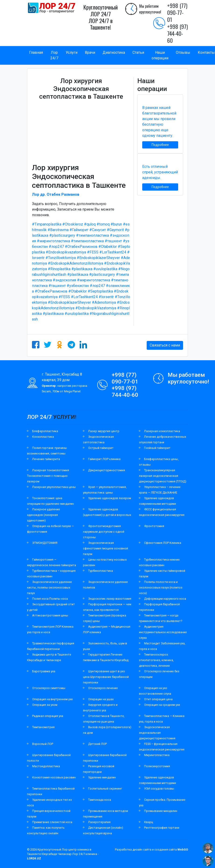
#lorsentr (106, 297)
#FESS (93, 252)
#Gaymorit (115, 230)
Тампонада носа (100, 800)
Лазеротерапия (99, 822)
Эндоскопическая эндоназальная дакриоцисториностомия (157, 733)
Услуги (72, 52)
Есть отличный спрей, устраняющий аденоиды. (160, 172)
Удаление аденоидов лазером (110, 498)
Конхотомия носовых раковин (54, 777)
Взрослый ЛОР (43, 744)
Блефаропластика (45, 431)
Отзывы (183, 52)
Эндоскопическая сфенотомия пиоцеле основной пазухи (106, 548)
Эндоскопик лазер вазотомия (110, 599)
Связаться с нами (165, 345)
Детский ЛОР (97, 744)
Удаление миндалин (102, 777)
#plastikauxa (82, 269)
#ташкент (113, 241)
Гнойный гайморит (157, 448)
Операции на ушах (101, 699)
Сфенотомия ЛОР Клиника (163, 543)
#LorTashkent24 (113, 252)
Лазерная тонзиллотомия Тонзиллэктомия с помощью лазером (48, 476)
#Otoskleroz (73, 224)
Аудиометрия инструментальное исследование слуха (163, 632)
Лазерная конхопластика (162, 431)
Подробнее (160, 145)
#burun (116, 224)
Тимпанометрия (43, 727)
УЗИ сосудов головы (159, 789)
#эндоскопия (64, 280)
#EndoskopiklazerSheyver (98, 258)
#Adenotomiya (104, 302)
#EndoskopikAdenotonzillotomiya (75, 263)
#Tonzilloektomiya (61, 258)
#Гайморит (79, 230)
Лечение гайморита (46, 459)
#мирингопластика (53, 241)
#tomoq (103, 224)
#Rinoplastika (59, 269)
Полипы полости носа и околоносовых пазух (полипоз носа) (161, 587)
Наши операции (160, 55)
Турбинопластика (101, 571)
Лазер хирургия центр (104, 431)
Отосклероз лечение (103, 688)
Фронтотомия (154, 526)
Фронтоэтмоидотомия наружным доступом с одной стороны (104, 532)
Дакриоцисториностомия (107, 470)
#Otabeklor (108, 247)
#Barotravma (58, 230)
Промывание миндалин (161, 811)
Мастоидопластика (46, 766)
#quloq (90, 224)
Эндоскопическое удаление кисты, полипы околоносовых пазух (49, 587)
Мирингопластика (157, 755)
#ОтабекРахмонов (81, 247)
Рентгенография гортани (162, 828)
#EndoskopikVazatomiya (96, 308)
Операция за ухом (45, 705)
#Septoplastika (100, 291)
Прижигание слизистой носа (52, 822)
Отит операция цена (158, 699)
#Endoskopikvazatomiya (66, 252)
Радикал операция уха (48, 716)
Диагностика (114, 52)
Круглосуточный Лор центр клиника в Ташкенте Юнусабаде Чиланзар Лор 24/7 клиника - (63, 854)
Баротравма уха (44, 671)
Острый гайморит (101, 448)
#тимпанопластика (92, 235)
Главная (36, 52)
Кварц (149, 822)
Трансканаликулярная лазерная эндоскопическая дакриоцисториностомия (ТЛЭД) (163, 476)
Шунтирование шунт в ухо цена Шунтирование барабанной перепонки (106, 677)
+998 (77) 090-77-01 (177, 12)
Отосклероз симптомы (49, 688)
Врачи (90, 52)
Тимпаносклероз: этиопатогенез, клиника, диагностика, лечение (156, 660)
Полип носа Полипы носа (50, 599)
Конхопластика (43, 437)
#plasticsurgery (62, 235)
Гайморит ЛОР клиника (104, 459)
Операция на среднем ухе (162, 705)
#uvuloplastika (105, 269)
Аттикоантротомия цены (50, 615)
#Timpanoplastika (47, 224)
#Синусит (98, 230)
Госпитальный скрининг (105, 789)
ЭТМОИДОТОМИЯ (45, 543)
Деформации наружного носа (165, 599)
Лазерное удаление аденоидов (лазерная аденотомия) (43, 515)
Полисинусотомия (157, 766)
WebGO (183, 849)
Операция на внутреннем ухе (52, 699)
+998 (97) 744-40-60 (177, 33)
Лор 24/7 (54, 55)
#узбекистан (78, 286)
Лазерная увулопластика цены (54, 487)
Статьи (138, 52)
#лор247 (56, 247)
